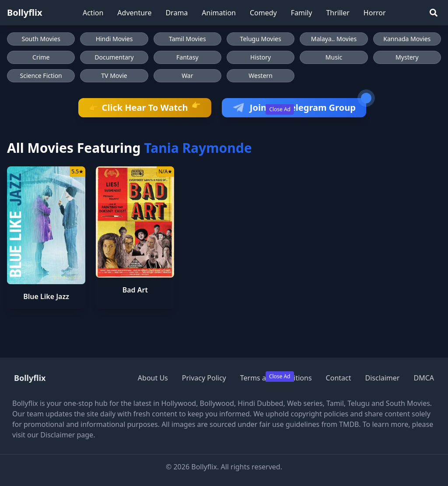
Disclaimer (382, 378)
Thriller (338, 13)
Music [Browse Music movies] (334, 57)
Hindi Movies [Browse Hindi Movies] (114, 39)
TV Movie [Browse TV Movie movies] (114, 76)
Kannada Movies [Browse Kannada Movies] (407, 39)
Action (93, 13)
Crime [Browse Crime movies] (41, 57)
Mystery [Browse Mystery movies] (407, 57)
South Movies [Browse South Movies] (41, 39)
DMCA (424, 378)
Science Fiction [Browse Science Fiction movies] (41, 76)
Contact (339, 378)
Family (302, 13)
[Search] (434, 13)
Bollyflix (25, 12)
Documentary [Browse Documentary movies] (114, 57)
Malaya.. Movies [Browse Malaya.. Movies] (334, 39)
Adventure (134, 13)
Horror (375, 13)
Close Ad (280, 109)
